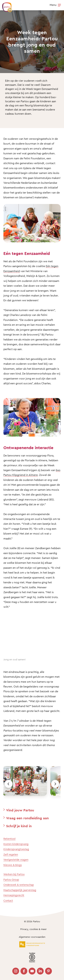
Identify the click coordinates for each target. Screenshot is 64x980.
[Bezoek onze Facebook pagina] (24, 971)
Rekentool (9, 839)
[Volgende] (55, 784)
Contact (8, 901)
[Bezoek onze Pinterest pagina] (48, 971)
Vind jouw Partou (20, 810)
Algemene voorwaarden (32, 937)
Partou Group (11, 880)
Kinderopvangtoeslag (16, 849)
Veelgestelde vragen (16, 860)
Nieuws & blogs (13, 865)
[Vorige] (9, 784)
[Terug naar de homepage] (5, 5)
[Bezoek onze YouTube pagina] (32, 971)
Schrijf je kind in (19, 826)
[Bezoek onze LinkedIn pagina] (40, 971)
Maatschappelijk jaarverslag (20, 890)
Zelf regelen (11, 854)
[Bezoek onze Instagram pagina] (16, 971)
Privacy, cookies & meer (33, 929)
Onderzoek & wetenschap (19, 885)
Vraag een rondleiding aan (27, 818)
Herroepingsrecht (14, 895)
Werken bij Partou (14, 874)
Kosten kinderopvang (16, 844)
